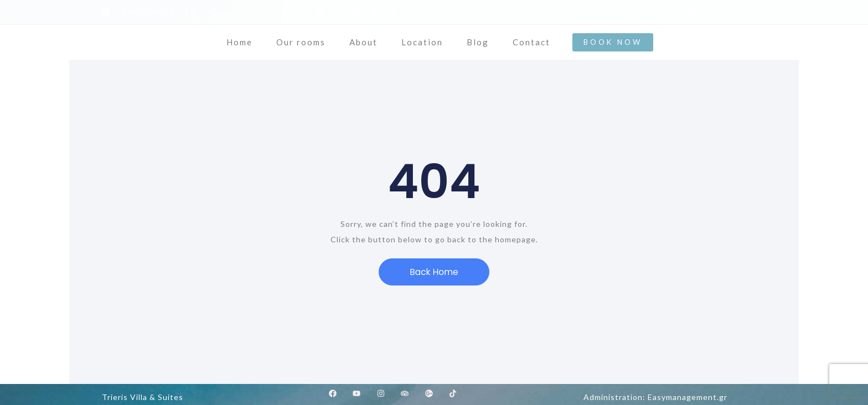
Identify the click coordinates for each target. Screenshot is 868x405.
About (363, 42)
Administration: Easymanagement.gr (655, 397)
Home (239, 42)
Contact (531, 42)
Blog (478, 42)
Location (422, 42)
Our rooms (301, 42)
